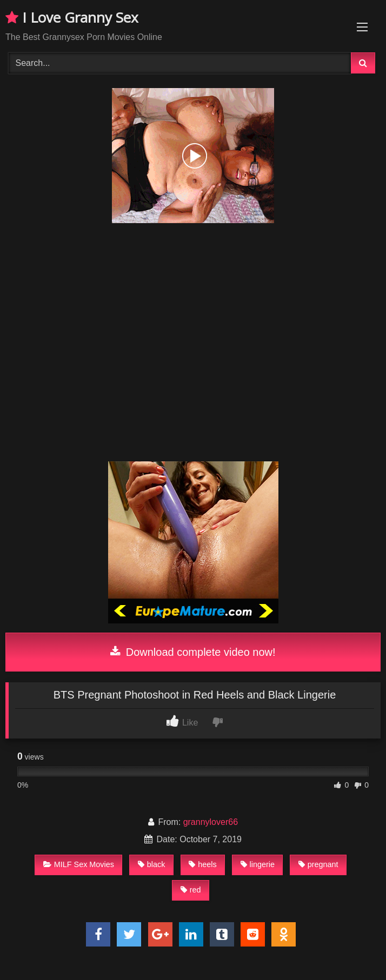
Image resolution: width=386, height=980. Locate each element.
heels (202, 864)
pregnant (318, 864)
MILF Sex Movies (79, 864)
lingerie (258, 864)
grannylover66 (211, 822)
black (152, 864)
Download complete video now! (193, 652)
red (191, 890)
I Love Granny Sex (72, 17)
